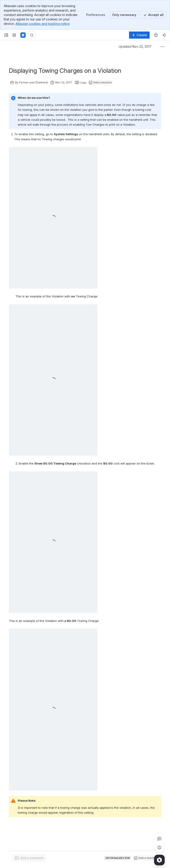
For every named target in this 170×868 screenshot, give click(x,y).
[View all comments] (159, 839)
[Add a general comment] (29, 858)
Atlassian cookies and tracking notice (43, 24)
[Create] (139, 35)
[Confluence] (23, 35)
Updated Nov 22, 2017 (135, 46)
